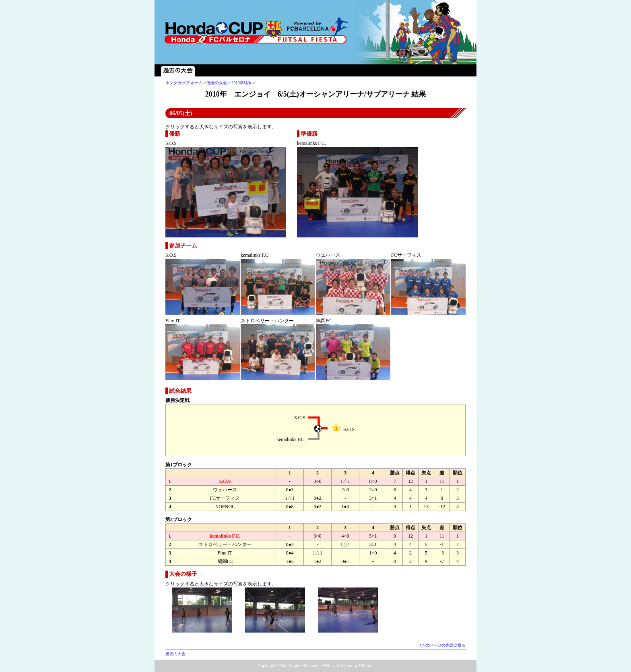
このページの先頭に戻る (443, 645)
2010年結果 (241, 83)
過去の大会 (178, 70)
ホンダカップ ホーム (184, 83)
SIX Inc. (366, 666)
